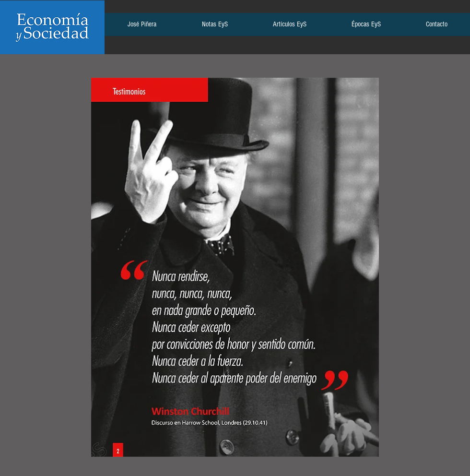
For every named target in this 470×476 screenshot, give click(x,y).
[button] (142, 27)
